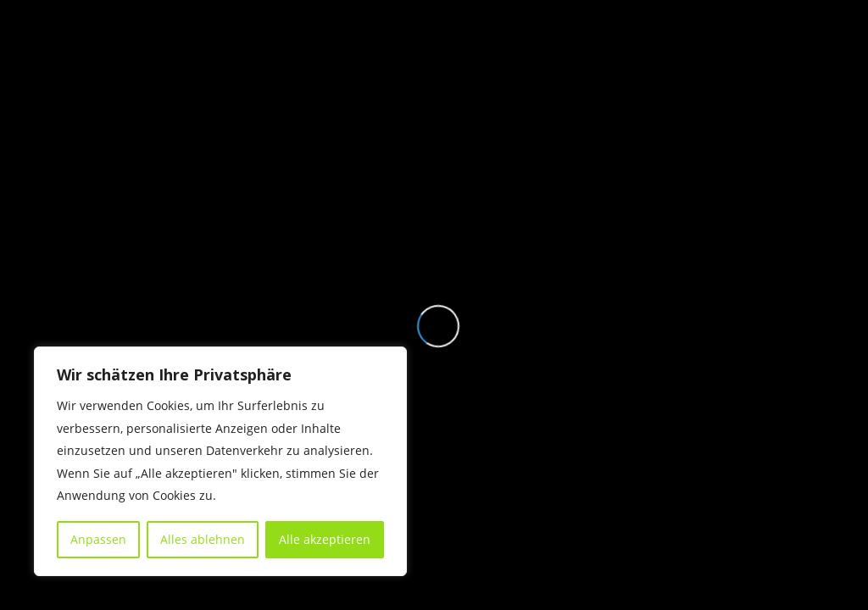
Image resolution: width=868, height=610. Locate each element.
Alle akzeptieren (325, 539)
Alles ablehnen (203, 539)
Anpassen (98, 539)
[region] (220, 461)
